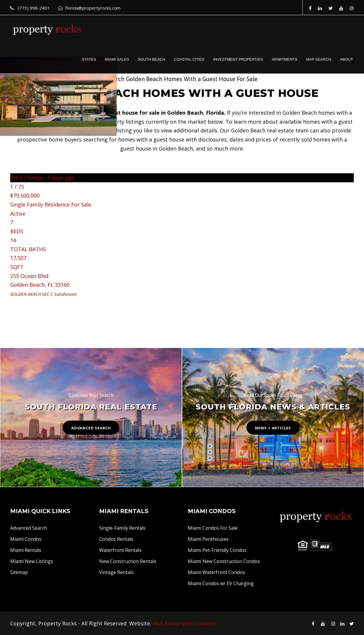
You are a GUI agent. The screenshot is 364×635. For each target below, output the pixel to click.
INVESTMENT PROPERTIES (238, 59)
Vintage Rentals (116, 572)
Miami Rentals (26, 550)
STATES (89, 59)
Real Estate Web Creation (184, 623)
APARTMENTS (285, 59)
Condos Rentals (116, 539)
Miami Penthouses (208, 539)
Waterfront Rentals (120, 550)
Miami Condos (26, 539)
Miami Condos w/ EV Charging (221, 583)
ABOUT (346, 59)
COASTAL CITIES (189, 59)
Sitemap (19, 572)
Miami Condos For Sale (213, 528)
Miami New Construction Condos (224, 561)
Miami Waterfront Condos (216, 572)
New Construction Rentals (128, 561)
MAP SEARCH (318, 59)
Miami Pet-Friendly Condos (217, 550)
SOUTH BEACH (151, 59)
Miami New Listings (32, 561)
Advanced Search (29, 528)
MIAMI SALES (117, 59)
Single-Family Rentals (122, 528)
